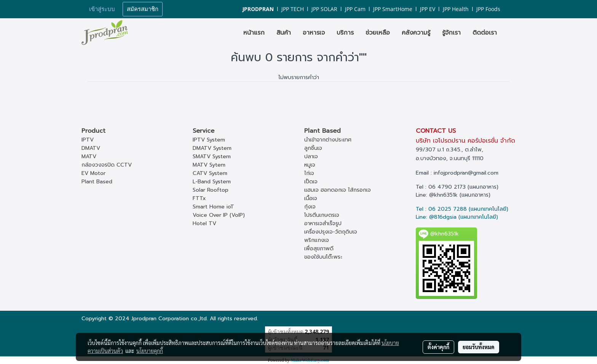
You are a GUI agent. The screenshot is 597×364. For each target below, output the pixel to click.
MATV (89, 157)
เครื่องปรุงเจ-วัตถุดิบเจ (331, 232)
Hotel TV (204, 223)
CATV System (210, 173)
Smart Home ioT (213, 207)
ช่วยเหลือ (378, 33)
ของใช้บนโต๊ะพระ (323, 257)
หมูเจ (310, 165)
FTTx (199, 198)
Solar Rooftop (211, 190)
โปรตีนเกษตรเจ (322, 215)
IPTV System (209, 140)
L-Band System (212, 182)
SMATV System (212, 157)
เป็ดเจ (311, 182)
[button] (509, 33)
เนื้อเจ (311, 198)
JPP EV (428, 9)
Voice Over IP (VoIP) (219, 215)
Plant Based (97, 182)
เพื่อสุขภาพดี (319, 249)
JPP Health (456, 9)
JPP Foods (488, 9)
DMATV (91, 148)
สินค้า (284, 33)
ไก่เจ (309, 173)
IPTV (88, 140)
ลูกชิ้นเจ (313, 148)
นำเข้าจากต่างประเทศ (328, 140)
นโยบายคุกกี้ (150, 351)
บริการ (345, 33)
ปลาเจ (311, 157)
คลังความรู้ (416, 33)
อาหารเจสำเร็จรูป (323, 223)
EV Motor (93, 173)
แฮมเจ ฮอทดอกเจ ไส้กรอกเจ (338, 190)
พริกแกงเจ (317, 240)
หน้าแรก (254, 33)
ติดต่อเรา (485, 33)
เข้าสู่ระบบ (102, 9)
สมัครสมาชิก (143, 9)
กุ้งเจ (310, 207)
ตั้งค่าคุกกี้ (438, 347)
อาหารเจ (314, 33)
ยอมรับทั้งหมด (479, 347)
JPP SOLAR (324, 9)
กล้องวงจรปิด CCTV (107, 165)
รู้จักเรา (451, 33)
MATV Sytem (209, 165)
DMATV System (212, 148)
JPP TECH (293, 9)
